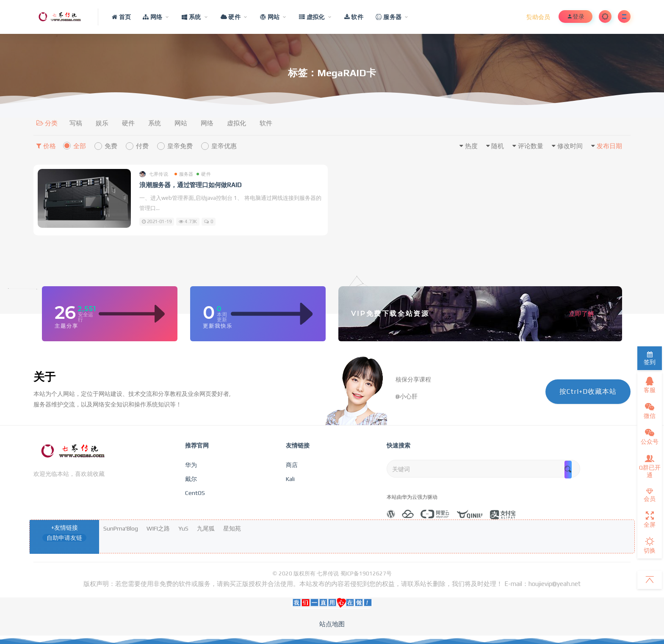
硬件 (128, 123)
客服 (650, 385)
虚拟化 (237, 123)
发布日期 (609, 146)
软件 (266, 123)
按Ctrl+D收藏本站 (588, 391)
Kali (290, 479)
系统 (155, 123)
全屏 (650, 520)
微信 (650, 411)
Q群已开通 (650, 466)
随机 (498, 146)
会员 (650, 495)
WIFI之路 (158, 528)
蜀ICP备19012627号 (366, 574)
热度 (471, 146)
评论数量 (531, 146)
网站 (181, 123)
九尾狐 (206, 528)
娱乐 (102, 123)
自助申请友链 (64, 538)
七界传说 (154, 174)
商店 (292, 465)
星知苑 (232, 528)
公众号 (650, 437)
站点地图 (332, 624)
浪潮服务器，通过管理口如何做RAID (190, 185)
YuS (183, 528)
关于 (44, 377)
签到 (650, 358)
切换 (650, 545)
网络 (207, 123)
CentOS (195, 493)
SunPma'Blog (121, 528)
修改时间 (570, 146)
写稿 (76, 123)
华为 (191, 465)
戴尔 (191, 479)
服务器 (184, 174)
